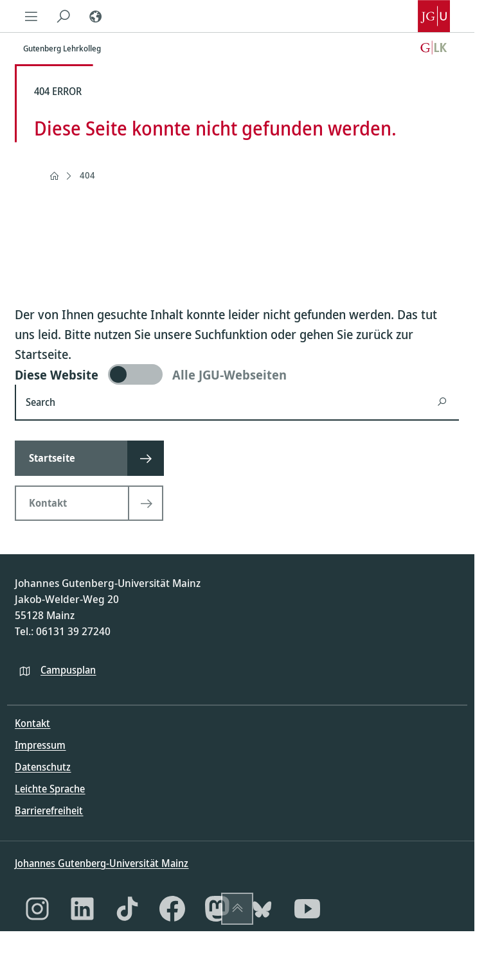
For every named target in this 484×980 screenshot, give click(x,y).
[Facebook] (172, 909)
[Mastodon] (217, 909)
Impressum (40, 745)
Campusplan (68, 670)
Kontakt (32, 723)
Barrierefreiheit (49, 810)
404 (87, 175)
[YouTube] (307, 909)
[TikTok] (127, 909)
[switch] (237, 374)
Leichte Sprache (50, 789)
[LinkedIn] (82, 909)
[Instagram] (37, 909)
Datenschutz (43, 767)
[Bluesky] (262, 909)
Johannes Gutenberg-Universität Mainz (102, 863)
